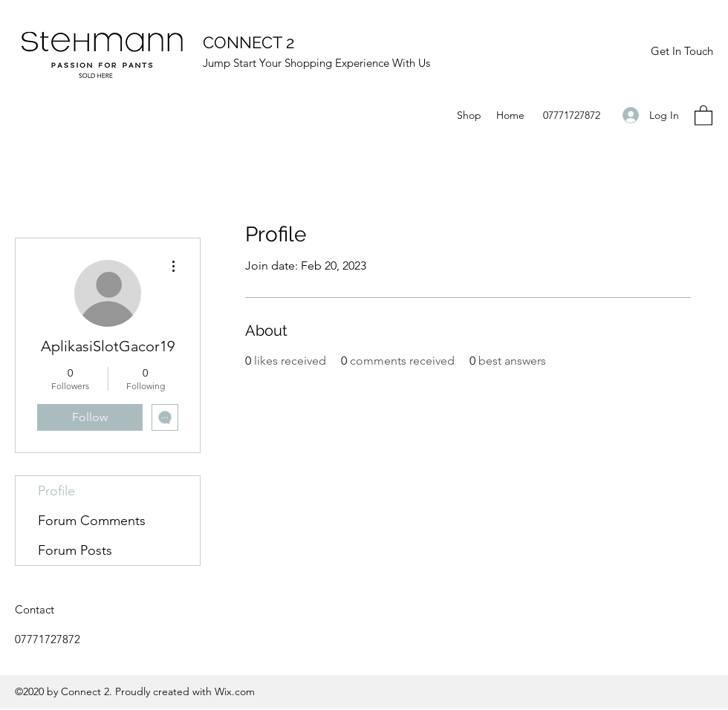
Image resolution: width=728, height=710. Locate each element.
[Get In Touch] (682, 51)
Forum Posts (75, 550)
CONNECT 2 (248, 42)
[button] (703, 115)
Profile (56, 491)
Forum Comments (92, 521)
